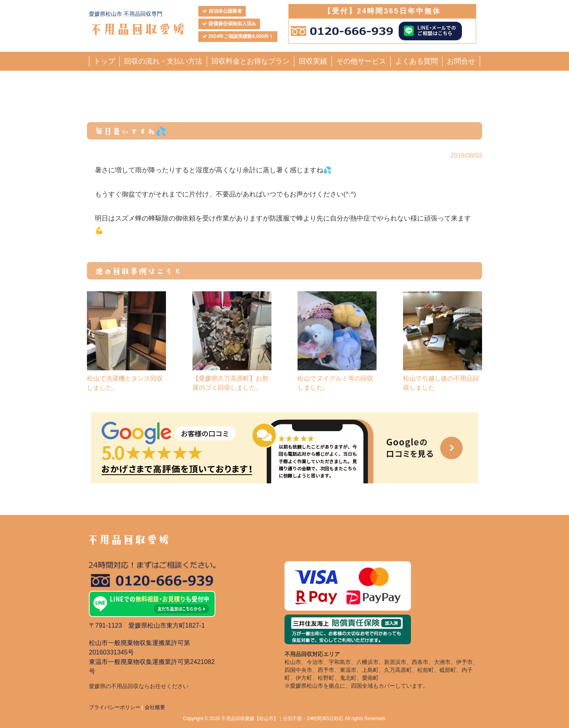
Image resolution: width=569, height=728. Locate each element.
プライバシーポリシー (115, 707)
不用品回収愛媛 (137, 28)
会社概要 (155, 707)
